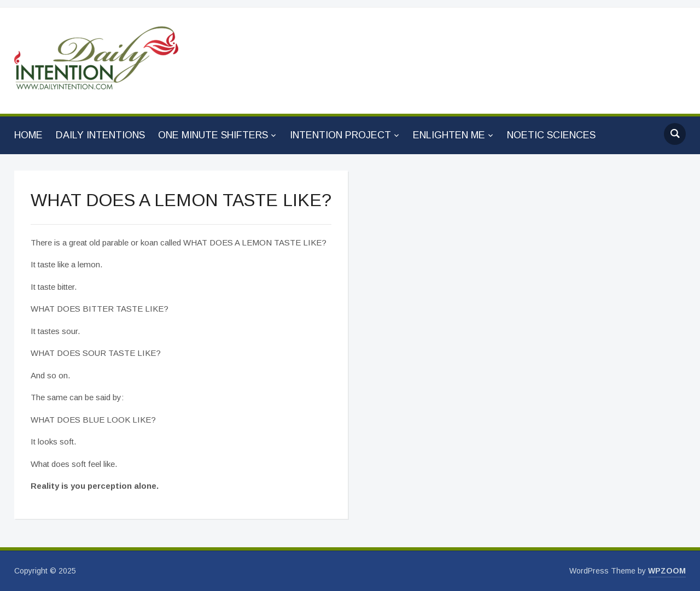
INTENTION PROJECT (340, 135)
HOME (28, 135)
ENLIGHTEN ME (449, 135)
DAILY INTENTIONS (100, 135)
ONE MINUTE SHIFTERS (213, 135)
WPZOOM (667, 571)
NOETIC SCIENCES (551, 135)
